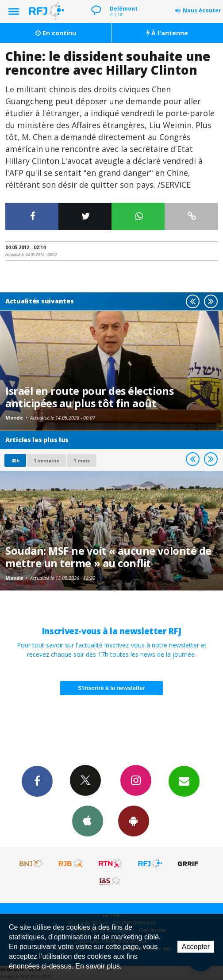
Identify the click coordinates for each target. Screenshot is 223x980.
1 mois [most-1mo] (82, 460)
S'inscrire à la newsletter (111, 688)
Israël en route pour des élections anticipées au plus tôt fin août (89, 397)
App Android (134, 821)
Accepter (196, 947)
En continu (56, 33)
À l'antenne (167, 33)
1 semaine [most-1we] (46, 460)
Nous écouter (202, 10)
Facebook (37, 781)
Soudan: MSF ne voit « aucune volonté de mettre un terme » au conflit (108, 557)
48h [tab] (15, 460)
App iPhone (88, 821)
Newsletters (184, 781)
